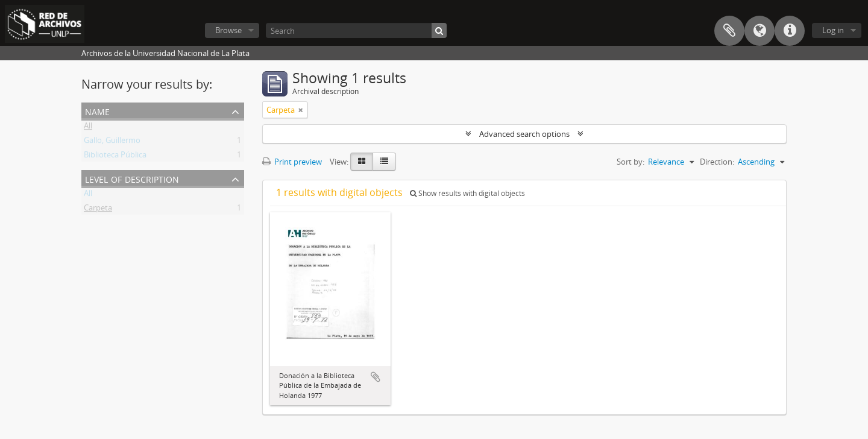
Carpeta (98, 210)
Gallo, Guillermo (112, 142)
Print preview (292, 162)
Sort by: (631, 162)
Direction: (717, 162)
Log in (833, 30)
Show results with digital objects (467, 193)
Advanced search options (524, 134)
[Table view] (384, 162)
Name (97, 111)
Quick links (790, 31)
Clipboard (729, 31)
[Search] (356, 30)
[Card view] (362, 162)
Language (759, 31)
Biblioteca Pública (115, 157)
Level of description (132, 178)
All (88, 128)
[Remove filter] (301, 110)
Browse (228, 30)
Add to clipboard (376, 377)
